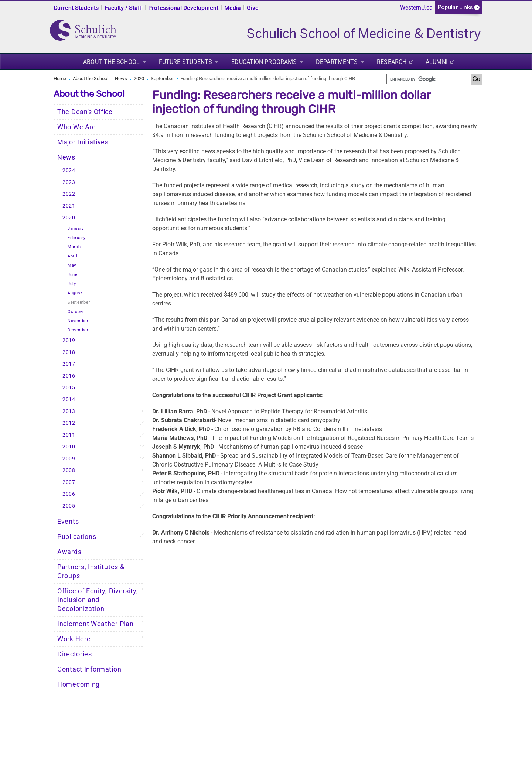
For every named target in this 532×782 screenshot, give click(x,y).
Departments (337, 62)
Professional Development (183, 8)
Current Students (76, 8)
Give (253, 8)
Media (233, 8)
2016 (69, 376)
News (121, 78)
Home (60, 78)
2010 (69, 447)
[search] (428, 79)
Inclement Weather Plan (95, 624)
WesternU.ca (416, 8)
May (72, 265)
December (78, 330)
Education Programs (264, 62)
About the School (111, 62)
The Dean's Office (85, 112)
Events (68, 522)
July (72, 284)
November (78, 321)
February (77, 238)
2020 (139, 78)
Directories (75, 654)
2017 (69, 364)
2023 (69, 182)
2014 (69, 399)
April (73, 256)
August (75, 293)
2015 (69, 388)
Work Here (74, 639)
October (76, 312)
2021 (69, 206)
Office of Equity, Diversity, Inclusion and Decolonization (98, 600)
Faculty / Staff (123, 8)
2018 (69, 352)
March (74, 247)
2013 (69, 411)
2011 (69, 435)
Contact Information (89, 669)
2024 (69, 170)
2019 (69, 340)
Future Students (186, 62)
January (76, 228)
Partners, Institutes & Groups (91, 571)
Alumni (436, 62)
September (162, 78)
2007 (69, 482)
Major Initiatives (83, 142)
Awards (69, 552)
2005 (69, 506)
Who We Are (77, 127)
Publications (77, 537)
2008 (69, 470)
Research (392, 62)
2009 (69, 459)
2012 (69, 423)
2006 (69, 494)
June (73, 275)
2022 (69, 194)
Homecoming (79, 684)
